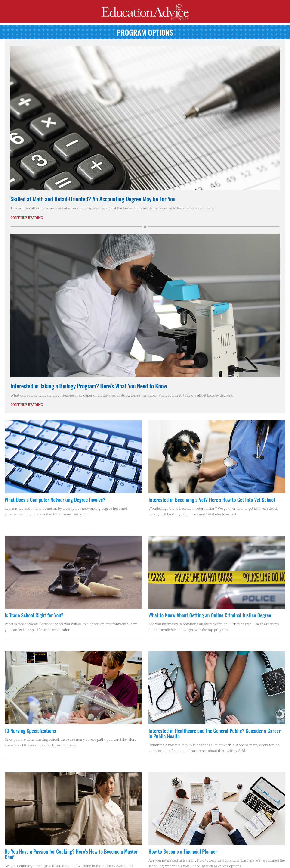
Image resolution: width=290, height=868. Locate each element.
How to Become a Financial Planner (183, 851)
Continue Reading (27, 217)
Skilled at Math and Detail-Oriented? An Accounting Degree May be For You (93, 199)
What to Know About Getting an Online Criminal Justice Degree (210, 615)
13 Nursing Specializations (30, 731)
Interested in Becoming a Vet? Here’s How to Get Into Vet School (212, 500)
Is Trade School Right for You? (34, 615)
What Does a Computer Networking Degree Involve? (55, 500)
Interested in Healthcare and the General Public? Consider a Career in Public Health (214, 733)
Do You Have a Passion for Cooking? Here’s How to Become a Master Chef (71, 854)
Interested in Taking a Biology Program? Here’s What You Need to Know (89, 386)
